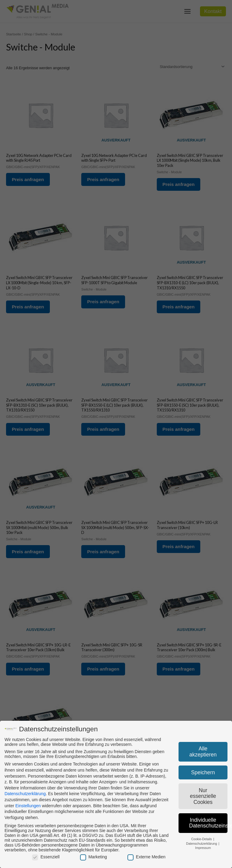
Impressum (203, 848)
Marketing (93, 857)
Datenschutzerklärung (25, 794)
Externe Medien (147, 857)
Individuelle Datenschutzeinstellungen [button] (208, 823)
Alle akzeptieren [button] (203, 752)
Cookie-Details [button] (202, 839)
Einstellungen (28, 806)
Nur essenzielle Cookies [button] (203, 796)
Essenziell (46, 857)
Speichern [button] (203, 772)
